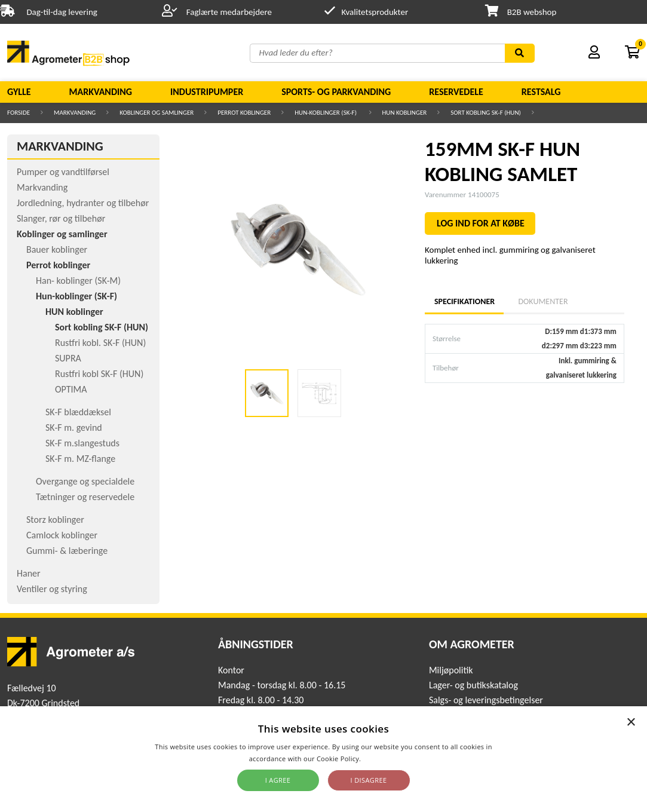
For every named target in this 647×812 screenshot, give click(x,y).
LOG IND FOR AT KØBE (481, 223)
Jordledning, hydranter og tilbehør (83, 203)
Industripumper (207, 92)
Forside (19, 113)
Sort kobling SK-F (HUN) (486, 113)
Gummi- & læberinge (67, 551)
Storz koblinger (55, 520)
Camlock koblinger (62, 535)
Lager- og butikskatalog (473, 685)
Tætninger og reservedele (85, 497)
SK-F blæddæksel (78, 412)
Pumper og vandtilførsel (63, 172)
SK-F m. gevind (74, 428)
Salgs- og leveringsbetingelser (486, 700)
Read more (380, 759)
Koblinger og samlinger (157, 113)
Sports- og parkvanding (336, 92)
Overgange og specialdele (85, 481)
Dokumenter (543, 301)
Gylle (19, 92)
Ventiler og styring (52, 589)
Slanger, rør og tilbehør (61, 218)
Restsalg (541, 92)
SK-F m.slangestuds (82, 443)
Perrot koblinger (244, 113)
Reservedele (456, 92)
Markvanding (101, 92)
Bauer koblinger (57, 249)
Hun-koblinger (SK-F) (326, 113)
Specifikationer (464, 301)
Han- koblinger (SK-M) (78, 281)
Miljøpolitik (451, 670)
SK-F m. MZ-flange (80, 459)
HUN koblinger (405, 113)
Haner (29, 573)
